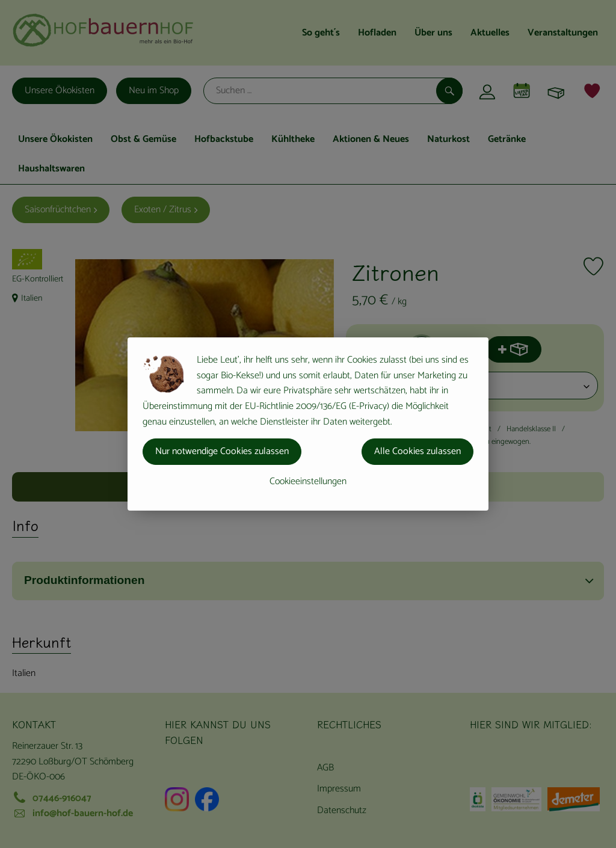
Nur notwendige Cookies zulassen (222, 451)
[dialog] (308, 424)
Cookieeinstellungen (308, 481)
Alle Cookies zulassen (417, 451)
